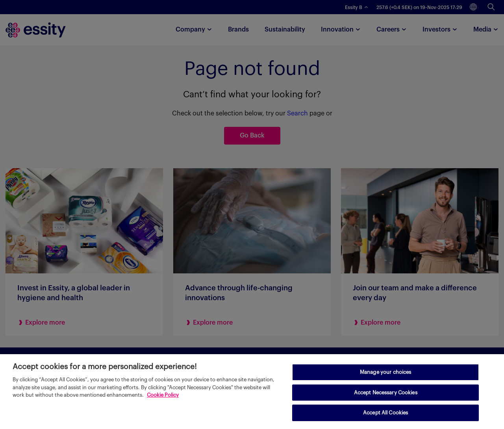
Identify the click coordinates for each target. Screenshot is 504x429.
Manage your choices (385, 372)
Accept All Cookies (385, 413)
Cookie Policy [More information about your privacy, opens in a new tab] (163, 395)
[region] (252, 392)
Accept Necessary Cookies (386, 393)
